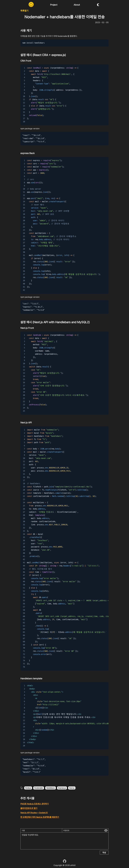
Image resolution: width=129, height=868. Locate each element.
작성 (104, 853)
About (77, 5)
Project (54, 5)
